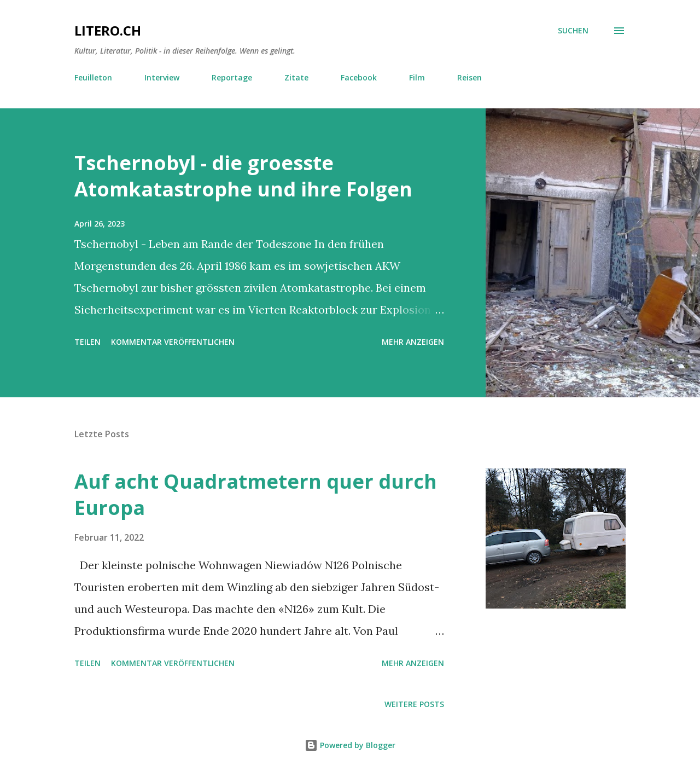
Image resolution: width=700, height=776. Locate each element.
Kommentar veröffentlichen (173, 342)
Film (417, 77)
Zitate (296, 77)
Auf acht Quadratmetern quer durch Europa (256, 494)
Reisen (469, 77)
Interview (162, 77)
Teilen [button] (87, 342)
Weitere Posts (414, 704)
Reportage (232, 77)
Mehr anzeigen (413, 342)
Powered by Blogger (350, 745)
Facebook (359, 77)
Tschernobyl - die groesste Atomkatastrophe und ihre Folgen (243, 176)
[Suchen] (573, 31)
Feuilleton (93, 77)
